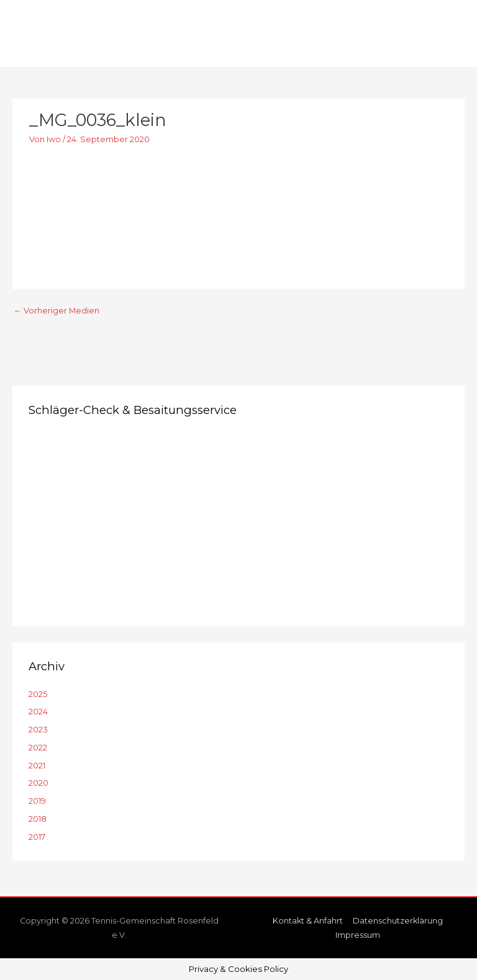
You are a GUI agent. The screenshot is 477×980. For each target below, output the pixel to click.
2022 (38, 748)
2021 (37, 766)
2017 (37, 837)
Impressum (358, 935)
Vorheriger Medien (57, 311)
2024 (38, 712)
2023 (38, 730)
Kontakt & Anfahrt (308, 921)
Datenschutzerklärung (398, 921)
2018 (38, 819)
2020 (39, 783)
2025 (38, 694)
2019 (37, 801)
